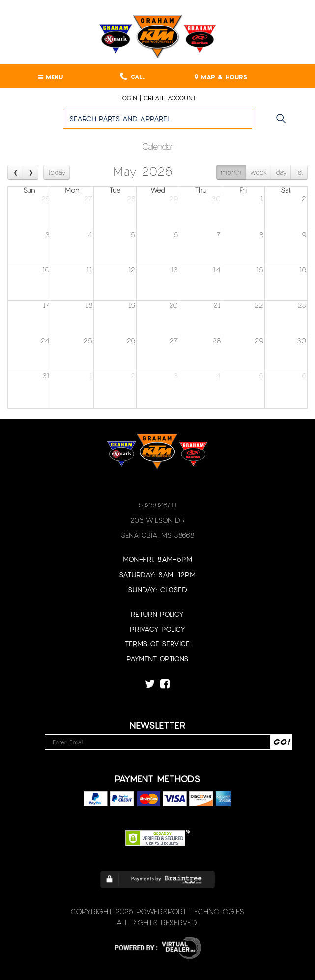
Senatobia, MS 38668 (157, 535)
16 (303, 270)
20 (173, 305)
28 (131, 199)
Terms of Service (157, 644)
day (281, 172)
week (258, 172)
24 (45, 340)
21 (217, 305)
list (299, 172)
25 (88, 340)
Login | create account (158, 98)
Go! (283, 123)
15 (260, 270)
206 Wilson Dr (157, 520)
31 (46, 376)
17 (46, 305)
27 (88, 199)
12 (132, 270)
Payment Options (157, 658)
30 (216, 199)
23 (302, 305)
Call (132, 76)
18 (89, 305)
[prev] (15, 172)
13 (174, 270)
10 (46, 270)
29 (173, 199)
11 (89, 270)
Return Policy (157, 614)
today (57, 172)
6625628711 (157, 505)
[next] (30, 172)
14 (217, 270)
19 (132, 305)
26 (45, 199)
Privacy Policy (157, 629)
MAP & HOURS (221, 77)
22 (259, 305)
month (231, 172)
